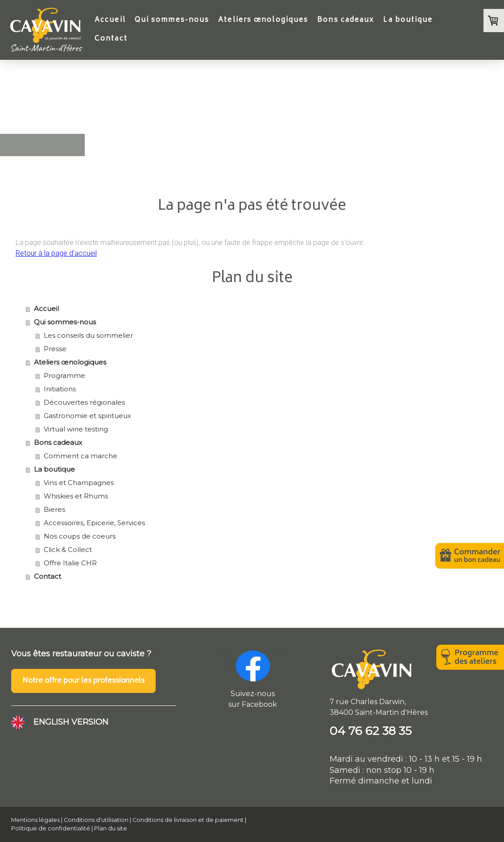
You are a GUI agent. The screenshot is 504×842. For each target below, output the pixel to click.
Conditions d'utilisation (96, 820)
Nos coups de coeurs (80, 536)
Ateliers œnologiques (263, 20)
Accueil (110, 20)
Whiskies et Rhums (76, 496)
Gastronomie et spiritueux (87, 416)
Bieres (54, 509)
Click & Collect (68, 550)
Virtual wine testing (76, 429)
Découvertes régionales (84, 402)
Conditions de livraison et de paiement (188, 820)
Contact (111, 39)
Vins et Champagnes (79, 483)
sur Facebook (253, 704)
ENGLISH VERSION (71, 722)
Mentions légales (35, 820)
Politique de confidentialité (51, 828)
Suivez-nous (253, 694)
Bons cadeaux (346, 20)
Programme (64, 375)
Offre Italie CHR (70, 563)
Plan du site (111, 828)
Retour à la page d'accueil (56, 253)
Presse (55, 349)
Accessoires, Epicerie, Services (94, 523)
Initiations (60, 389)
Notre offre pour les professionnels (83, 681)
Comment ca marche (81, 456)
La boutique (408, 20)
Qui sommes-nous (172, 20)
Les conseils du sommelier (88, 335)
